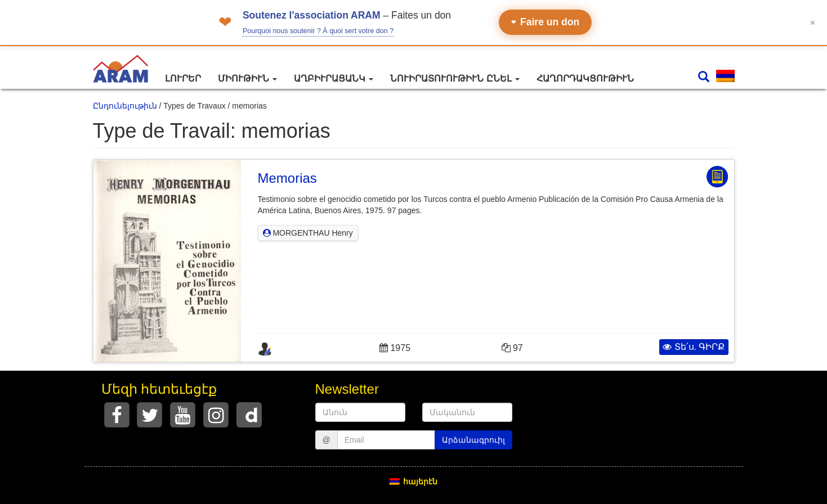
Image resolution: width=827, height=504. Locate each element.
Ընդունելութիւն (125, 106)
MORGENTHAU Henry (308, 233)
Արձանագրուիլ (473, 440)
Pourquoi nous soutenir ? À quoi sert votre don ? (318, 31)
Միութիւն (247, 78)
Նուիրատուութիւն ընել (455, 78)
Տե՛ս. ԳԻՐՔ (694, 347)
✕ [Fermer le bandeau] (813, 22)
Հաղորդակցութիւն (585, 78)
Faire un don (545, 22)
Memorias (287, 178)
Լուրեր (183, 78)
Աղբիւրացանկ (334, 78)
